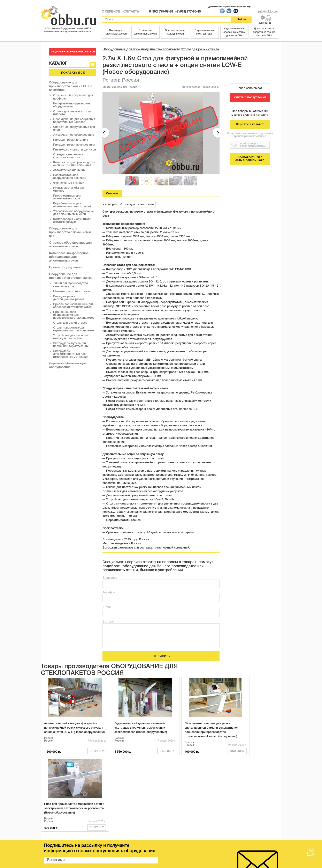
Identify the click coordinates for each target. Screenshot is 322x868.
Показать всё (73, 73)
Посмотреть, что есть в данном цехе (250, 159)
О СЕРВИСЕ (111, 12)
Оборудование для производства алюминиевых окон (70, 232)
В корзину (83, 755)
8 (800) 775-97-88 (161, 12)
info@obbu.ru (268, 12)
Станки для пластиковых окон (116, 32)
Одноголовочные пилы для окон (175, 32)
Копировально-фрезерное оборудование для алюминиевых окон (69, 257)
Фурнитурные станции (69, 183)
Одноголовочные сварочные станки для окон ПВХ (234, 32)
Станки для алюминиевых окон (145, 32)
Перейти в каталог (250, 124)
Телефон (109, 593)
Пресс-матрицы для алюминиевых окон (67, 197)
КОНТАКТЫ (131, 12)
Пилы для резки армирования (74, 145)
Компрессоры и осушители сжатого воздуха (72, 221)
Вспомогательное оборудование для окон (70, 177)
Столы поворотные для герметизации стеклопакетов (74, 329)
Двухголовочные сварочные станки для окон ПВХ (264, 32)
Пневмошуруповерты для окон (75, 150)
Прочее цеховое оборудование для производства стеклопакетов (74, 315)
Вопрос (108, 622)
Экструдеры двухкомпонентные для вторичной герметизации (71, 354)
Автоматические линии (69, 170)
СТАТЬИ (101, 840)
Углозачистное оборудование (74, 135)
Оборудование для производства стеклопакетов (141, 50)
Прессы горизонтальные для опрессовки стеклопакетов (73, 306)
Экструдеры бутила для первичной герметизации (71, 345)
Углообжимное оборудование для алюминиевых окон (74, 213)
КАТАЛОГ (55, 840)
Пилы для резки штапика (71, 140)
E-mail (107, 607)
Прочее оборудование (66, 267)
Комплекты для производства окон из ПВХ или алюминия (74, 164)
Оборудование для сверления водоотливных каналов (74, 121)
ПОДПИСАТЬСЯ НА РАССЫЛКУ (101, 808)
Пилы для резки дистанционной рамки (69, 298)
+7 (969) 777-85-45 (188, 12)
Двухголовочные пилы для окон (205, 32)
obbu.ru (91, 862)
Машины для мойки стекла (72, 292)
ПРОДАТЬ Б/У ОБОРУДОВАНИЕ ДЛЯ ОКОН (73, 52)
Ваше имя (110, 578)
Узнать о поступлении (250, 98)
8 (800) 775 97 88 (251, 841)
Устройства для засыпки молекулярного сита (70, 337)
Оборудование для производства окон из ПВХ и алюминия (71, 86)
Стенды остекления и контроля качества (68, 156)
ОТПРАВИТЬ (161, 656)
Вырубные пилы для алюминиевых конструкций (72, 205)
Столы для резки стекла (70, 323)
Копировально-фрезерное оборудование (72, 105)
